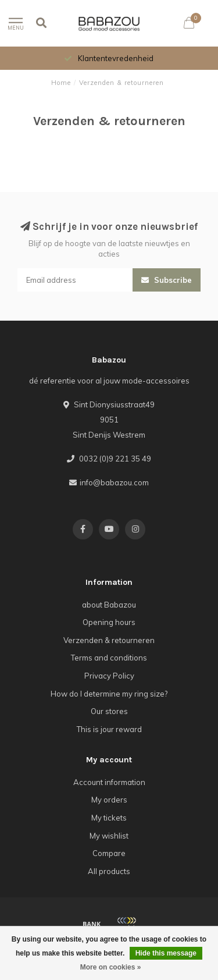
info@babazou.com (114, 482)
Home (61, 83)
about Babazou (109, 605)
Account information (109, 782)
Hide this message (166, 953)
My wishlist (109, 836)
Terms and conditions (109, 658)
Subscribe (167, 280)
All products (109, 871)
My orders (109, 800)
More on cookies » (111, 967)
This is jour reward (109, 729)
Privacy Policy (109, 676)
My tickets (109, 818)
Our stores (109, 711)
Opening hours (109, 622)
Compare (109, 853)
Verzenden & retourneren (109, 640)
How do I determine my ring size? (109, 694)
